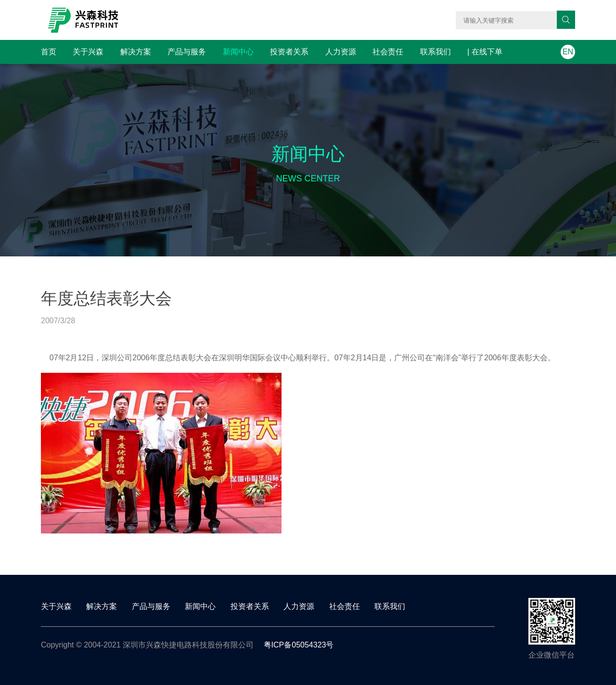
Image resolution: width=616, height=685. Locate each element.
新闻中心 (238, 52)
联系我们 (436, 52)
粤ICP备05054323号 (299, 645)
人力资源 (341, 52)
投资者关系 (289, 52)
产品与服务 (187, 52)
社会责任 (388, 52)
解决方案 (136, 52)
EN (568, 52)
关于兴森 (88, 52)
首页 (49, 52)
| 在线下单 (485, 52)
